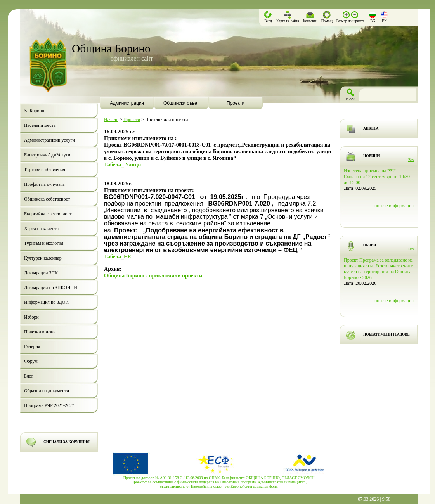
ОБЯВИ (370, 245)
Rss (411, 160)
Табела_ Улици (122, 165)
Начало (111, 120)
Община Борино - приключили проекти (153, 275)
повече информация (394, 206)
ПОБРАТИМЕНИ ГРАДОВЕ (386, 334)
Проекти (132, 120)
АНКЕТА (371, 128)
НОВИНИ (372, 156)
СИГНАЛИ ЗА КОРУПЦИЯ (67, 442)
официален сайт (132, 58)
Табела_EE (118, 256)
